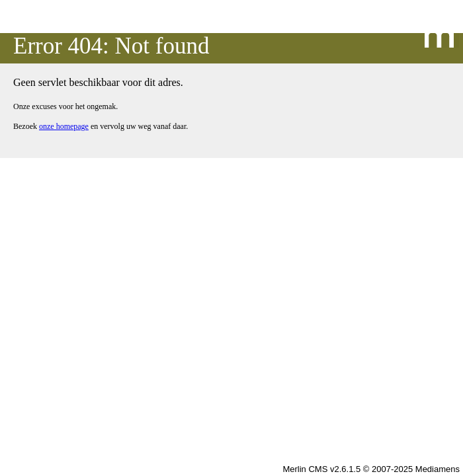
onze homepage (64, 126)
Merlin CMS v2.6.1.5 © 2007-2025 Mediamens (371, 469)
